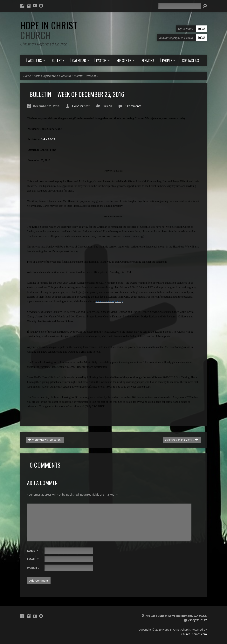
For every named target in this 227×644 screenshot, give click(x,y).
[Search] (180, 6)
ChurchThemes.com (194, 634)
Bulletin (66, 76)
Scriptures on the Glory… (182, 440)
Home (27, 76)
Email (33, 559)
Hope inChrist (81, 106)
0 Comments (133, 106)
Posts (37, 76)
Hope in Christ (49, 30)
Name (33, 551)
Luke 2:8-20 (48, 139)
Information (51, 76)
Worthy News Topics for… (45, 440)
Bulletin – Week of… (86, 76)
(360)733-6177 (198, 620)
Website (33, 568)
